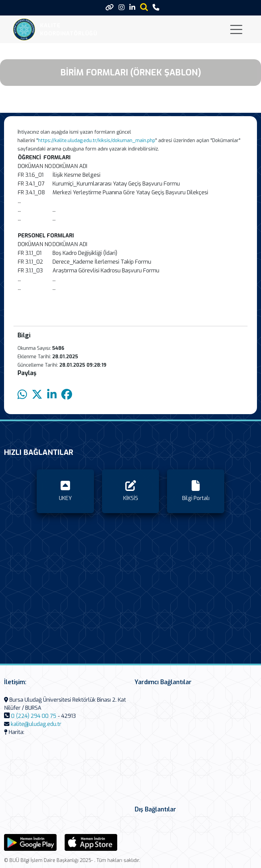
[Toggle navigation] (236, 29)
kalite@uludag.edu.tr (36, 724)
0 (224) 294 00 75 (34, 716)
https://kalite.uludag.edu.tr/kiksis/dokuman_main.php (97, 141)
